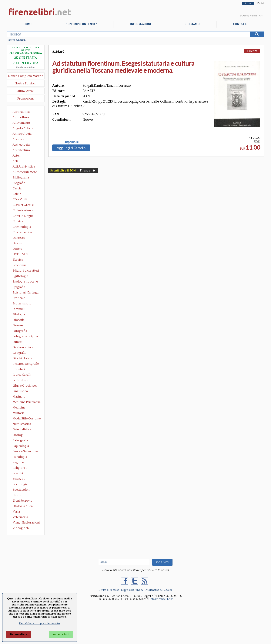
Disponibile (71, 142)
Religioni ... (20, 468)
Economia (20, 265)
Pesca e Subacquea (26, 451)
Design (17, 243)
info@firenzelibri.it (161, 599)
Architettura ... (22, 150)
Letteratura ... (22, 380)
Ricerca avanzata (16, 40)
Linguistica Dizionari (20, 391)
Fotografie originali (26, 336)
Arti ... (17, 161)
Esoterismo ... (22, 303)
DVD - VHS (20, 254)
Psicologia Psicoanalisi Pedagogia (21, 457)
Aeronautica (21, 112)
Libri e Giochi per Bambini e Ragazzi (25, 386)
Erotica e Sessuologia (21, 298)
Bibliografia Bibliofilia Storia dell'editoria (24, 178)
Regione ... (19, 462)
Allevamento (21, 123)
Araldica (18, 139)
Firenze (18, 325)
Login (244, 16)
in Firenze (73, 171)
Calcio (17, 194)
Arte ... (17, 156)
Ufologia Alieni (23, 506)
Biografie (19, 183)
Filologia (19, 314)
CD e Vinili (20, 199)
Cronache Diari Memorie (23, 233)
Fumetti (18, 342)
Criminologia (22, 227)
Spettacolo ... (21, 490)
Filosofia (19, 320)
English (261, 3)
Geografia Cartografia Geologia (20, 353)
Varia (16, 512)
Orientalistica (22, 429)
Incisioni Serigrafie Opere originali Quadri (26, 364)
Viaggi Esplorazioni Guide (26, 523)
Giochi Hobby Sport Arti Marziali (26, 359)
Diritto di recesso (109, 590)
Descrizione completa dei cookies (40, 624)
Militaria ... (20, 413)
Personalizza (19, 634)
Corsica (18, 221)
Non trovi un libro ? (81, 24)
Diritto (17, 249)
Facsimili (19, 309)
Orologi (18, 435)
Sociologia (20, 484)
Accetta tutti (61, 634)
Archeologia (21, 145)
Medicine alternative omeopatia (20, 408)
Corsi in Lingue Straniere (23, 216)
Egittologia (20, 276)
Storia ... (18, 495)
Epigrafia (19, 287)
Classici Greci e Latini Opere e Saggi (26, 205)
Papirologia (21, 446)
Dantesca (19, 238)
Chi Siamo (192, 24)
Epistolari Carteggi (26, 293)
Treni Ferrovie (22, 501)
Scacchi (18, 473)
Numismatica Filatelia (22, 424)
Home (28, 24)
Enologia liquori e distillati (25, 282)
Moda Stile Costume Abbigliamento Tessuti (27, 419)
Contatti (240, 24)
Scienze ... (19, 479)
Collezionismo (23, 210)
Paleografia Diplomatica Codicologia (21, 441)
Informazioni (141, 24)
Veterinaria (20, 517)
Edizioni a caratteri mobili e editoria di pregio (26, 271)
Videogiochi (21, 528)
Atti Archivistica (24, 167)
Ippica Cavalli (22, 375)
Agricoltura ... (22, 117)
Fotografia (20, 331)
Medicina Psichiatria (27, 402)
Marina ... (19, 397)
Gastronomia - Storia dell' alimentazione (23, 348)
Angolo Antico (23, 128)
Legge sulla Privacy (132, 590)
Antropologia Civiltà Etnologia (24, 134)
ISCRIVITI (162, 562)
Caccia (17, 188)
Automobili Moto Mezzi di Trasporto (26, 172)
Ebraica (18, 260)
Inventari (19, 369)
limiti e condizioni (26, 67)
